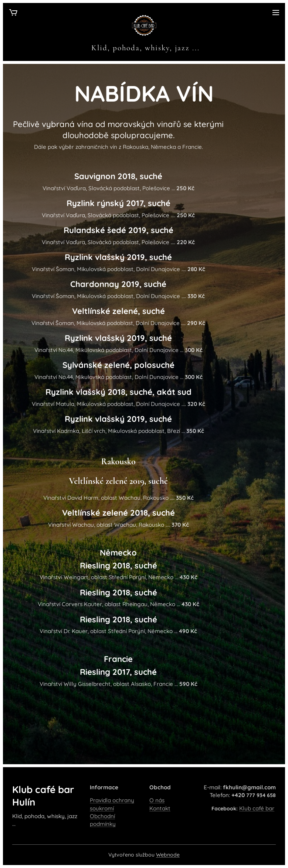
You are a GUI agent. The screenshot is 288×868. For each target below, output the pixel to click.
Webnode (168, 855)
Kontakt (160, 808)
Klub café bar (257, 808)
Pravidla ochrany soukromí (112, 804)
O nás (157, 801)
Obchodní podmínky (103, 820)
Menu (276, 13)
